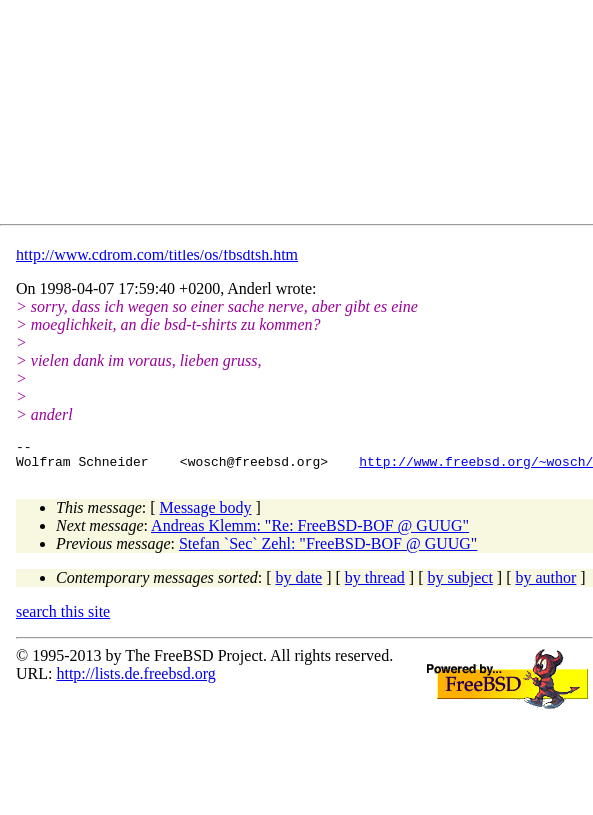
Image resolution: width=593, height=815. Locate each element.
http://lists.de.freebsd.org (135, 679)
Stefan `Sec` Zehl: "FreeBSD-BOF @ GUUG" (328, 549)
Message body (206, 513)
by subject (460, 583)
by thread (375, 583)
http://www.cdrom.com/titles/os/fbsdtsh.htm (157, 254)
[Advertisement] (195, 116)
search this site (63, 617)
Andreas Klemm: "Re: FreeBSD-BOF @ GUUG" (310, 531)
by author (545, 583)
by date (299, 583)
